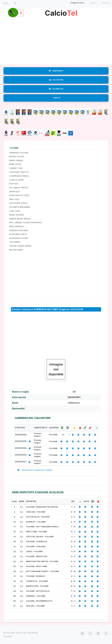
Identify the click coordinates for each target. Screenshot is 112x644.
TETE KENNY (15, 242)
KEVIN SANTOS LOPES (19, 195)
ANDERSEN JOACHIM (19, 153)
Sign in (93, 3)
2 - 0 (73, 512)
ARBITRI (57, 98)
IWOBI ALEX (15, 191)
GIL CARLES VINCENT (19, 188)
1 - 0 (73, 527)
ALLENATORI (56, 89)
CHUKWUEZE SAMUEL (19, 176)
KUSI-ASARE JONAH (18, 203)
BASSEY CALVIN (16, 156)
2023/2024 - (23, 448)
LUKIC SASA (15, 211)
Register (106, 3)
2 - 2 (73, 541)
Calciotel (8, 636)
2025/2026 (21, 435)
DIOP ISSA (14, 184)
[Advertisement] (56, 41)
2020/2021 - (23, 462)
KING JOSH (14, 199)
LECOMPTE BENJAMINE (20, 207)
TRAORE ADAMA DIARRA (20, 246)
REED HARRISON (16, 226)
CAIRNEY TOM (16, 168)
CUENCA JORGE (16, 180)
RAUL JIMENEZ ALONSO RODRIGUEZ (26, 222)
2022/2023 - (23, 455)
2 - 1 (73, 546)
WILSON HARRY (16, 250)
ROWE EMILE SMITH (18, 234)
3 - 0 (73, 596)
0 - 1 (73, 532)
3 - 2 (73, 561)
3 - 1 (73, 517)
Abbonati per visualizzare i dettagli (34, 470)
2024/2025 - (23, 441)
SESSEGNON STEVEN (19, 238)
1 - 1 (73, 507)
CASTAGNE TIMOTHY (19, 172)
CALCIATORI (56, 80)
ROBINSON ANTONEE (19, 230)
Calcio (61, 12)
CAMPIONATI (56, 71)
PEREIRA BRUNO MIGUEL (20, 219)
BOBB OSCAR (15, 164)
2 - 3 (73, 522)
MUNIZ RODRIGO (17, 215)
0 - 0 (73, 571)
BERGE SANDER (16, 160)
